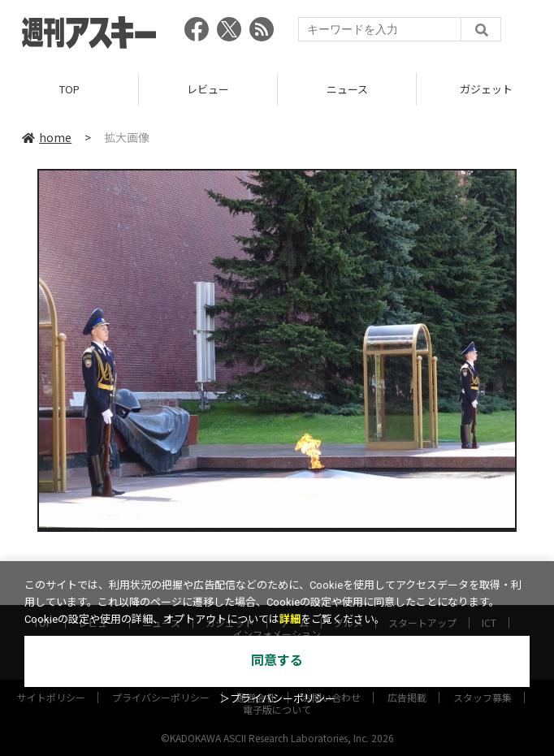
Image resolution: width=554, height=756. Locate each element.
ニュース (347, 89)
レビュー (208, 89)
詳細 (290, 619)
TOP (69, 89)
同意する (277, 661)
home (47, 137)
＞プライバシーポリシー (277, 699)
